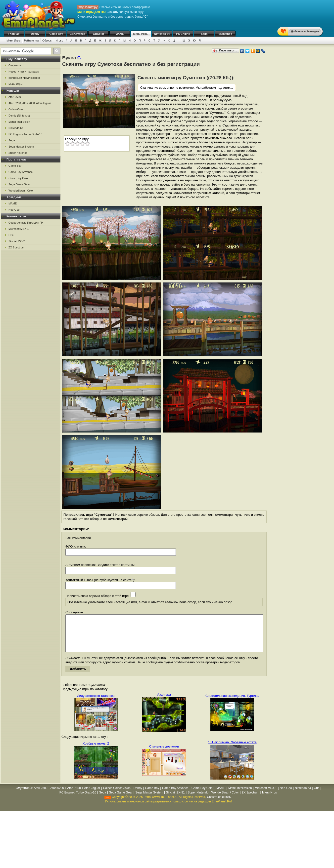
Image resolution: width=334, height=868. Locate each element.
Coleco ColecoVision (117, 795)
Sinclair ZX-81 (17, 241)
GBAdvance (77, 34)
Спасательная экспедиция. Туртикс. (232, 703)
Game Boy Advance (21, 172)
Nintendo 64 (162, 34)
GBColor (98, 34)
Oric (11, 235)
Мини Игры (141, 34)
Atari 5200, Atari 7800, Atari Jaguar (30, 103)
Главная (14, 34)
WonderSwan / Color (21, 191)
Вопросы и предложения (24, 78)
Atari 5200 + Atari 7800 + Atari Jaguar (75, 795)
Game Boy (56, 34)
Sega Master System (21, 147)
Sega (204, 34)
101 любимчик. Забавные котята (232, 750)
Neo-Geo (14, 210)
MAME (120, 34)
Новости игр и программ (24, 72)
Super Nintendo (18, 153)
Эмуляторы (24, 795)
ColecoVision (16, 109)
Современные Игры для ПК (26, 223)
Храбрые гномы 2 (96, 751)
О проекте (15, 65)
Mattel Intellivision (19, 122)
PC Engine (183, 34)
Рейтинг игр (32, 40)
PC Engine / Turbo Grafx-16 (25, 134)
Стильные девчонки (164, 754)
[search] (25, 51)
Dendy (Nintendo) (19, 116)
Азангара (164, 702)
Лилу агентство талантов (96, 703)
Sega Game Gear (19, 184)
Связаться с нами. (220, 804)
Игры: (59, 40)
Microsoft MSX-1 (19, 229)
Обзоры (47, 40)
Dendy (35, 34)
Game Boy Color (19, 178)
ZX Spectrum (16, 247)
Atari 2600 (15, 97)
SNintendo (225, 34)
